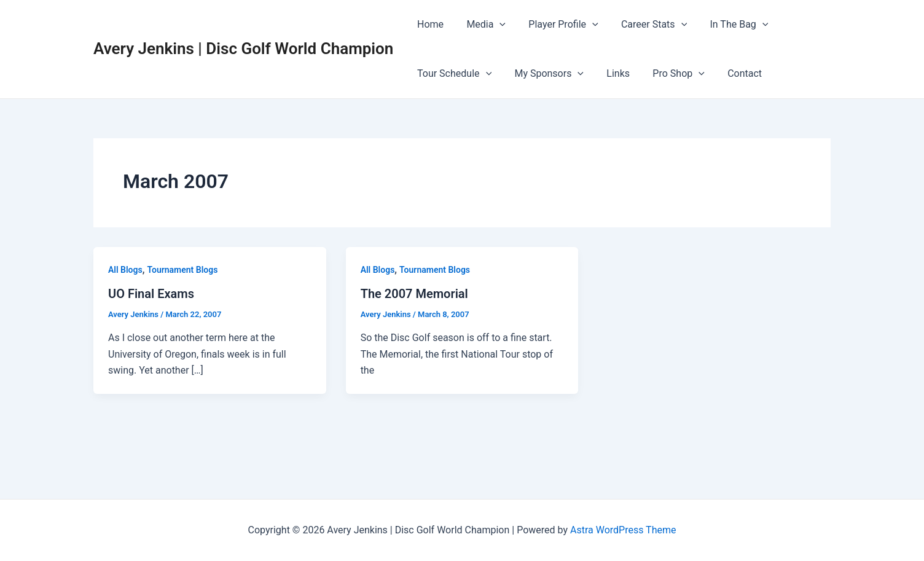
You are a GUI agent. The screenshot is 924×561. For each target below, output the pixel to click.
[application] (495, 25)
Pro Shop (667, 74)
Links (610, 73)
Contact (730, 73)
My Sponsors (544, 74)
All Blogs (125, 270)
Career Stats (642, 25)
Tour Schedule (452, 74)
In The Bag (725, 25)
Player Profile (555, 25)
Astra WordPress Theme (623, 530)
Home (429, 24)
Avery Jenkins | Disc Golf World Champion (243, 49)
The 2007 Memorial (414, 294)
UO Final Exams (151, 294)
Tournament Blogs (182, 270)
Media (481, 25)
